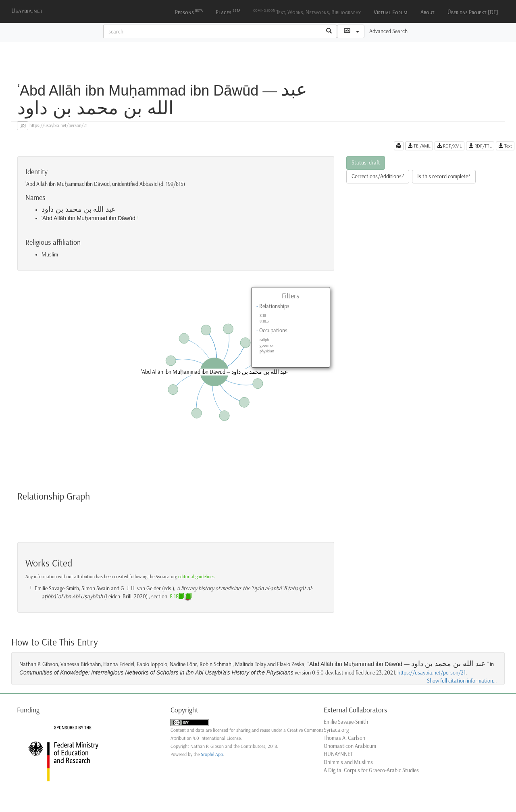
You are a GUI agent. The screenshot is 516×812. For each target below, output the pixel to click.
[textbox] (212, 31)
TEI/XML (419, 146)
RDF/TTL (480, 146)
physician (267, 351)
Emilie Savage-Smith (346, 722)
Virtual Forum (391, 12)
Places (228, 11)
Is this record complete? (444, 176)
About (428, 12)
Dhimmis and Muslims (348, 762)
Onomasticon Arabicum (350, 746)
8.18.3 (264, 321)
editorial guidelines (196, 577)
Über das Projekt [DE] (473, 12)
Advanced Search (388, 31)
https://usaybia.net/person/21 (432, 673)
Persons (189, 11)
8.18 (263, 316)
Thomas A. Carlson (344, 738)
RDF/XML (449, 146)
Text (505, 146)
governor (267, 346)
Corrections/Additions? (378, 176)
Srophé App (212, 754)
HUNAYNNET (338, 754)
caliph (264, 340)
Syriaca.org (336, 730)
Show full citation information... (462, 681)
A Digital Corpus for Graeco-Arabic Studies (371, 770)
